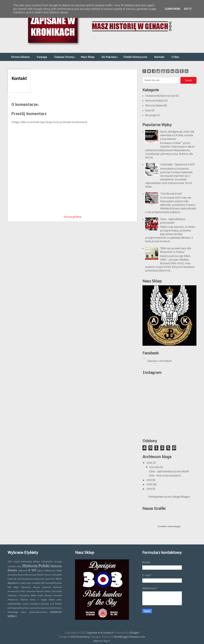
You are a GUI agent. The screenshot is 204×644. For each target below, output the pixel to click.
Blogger (185, 497)
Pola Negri (13, 587)
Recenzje (151, 115)
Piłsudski (57, 583)
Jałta (55, 575)
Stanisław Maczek (35, 591)
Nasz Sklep (88, 57)
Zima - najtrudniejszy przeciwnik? (169, 472)
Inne (148, 110)
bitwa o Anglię (38, 600)
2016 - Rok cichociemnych (165, 476)
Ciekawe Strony (65, 57)
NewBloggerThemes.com (130, 637)
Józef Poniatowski (25, 579)
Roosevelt (57, 587)
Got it (188, 9)
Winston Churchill (53, 596)
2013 (149, 489)
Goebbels (12, 567)
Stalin (22, 591)
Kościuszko (39, 579)
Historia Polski (154, 101)
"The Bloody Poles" (171, 194)
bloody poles (55, 600)
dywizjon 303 (47, 604)
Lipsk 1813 (50, 579)
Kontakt (159, 57)
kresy (59, 604)
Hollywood (23, 571)
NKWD (59, 579)
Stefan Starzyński (53, 591)
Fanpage (42, 57)
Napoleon (13, 583)
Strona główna (72, 217)
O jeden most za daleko (30, 583)
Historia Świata (154, 106)
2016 (150, 463)
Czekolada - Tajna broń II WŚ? (178, 165)
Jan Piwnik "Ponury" (43, 575)
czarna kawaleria (31, 604)
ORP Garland (47, 583)
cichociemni (14, 604)
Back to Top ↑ (102, 641)
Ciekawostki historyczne (160, 96)
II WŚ (32, 570)
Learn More (173, 9)
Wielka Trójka (37, 596)
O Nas (175, 57)
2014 (149, 484)
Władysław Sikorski (18, 600)
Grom (19, 567)
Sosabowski (13, 591)
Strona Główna (20, 57)
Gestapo (58, 562)
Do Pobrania (110, 57)
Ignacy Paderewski (47, 571)
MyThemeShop (80, 637)
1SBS (10, 562)
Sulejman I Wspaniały (19, 596)
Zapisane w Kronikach (159, 361)
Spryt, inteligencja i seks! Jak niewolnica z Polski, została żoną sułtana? (177, 135)
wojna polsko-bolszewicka (34, 612)
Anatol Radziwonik (23, 562)
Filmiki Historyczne (135, 57)
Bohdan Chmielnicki (43, 562)
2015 (149, 480)
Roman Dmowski (42, 587)
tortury (52, 608)
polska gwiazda (15, 608)
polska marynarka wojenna (35, 608)
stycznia (155, 467)
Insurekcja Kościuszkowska (20, 575)
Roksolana (26, 587)
